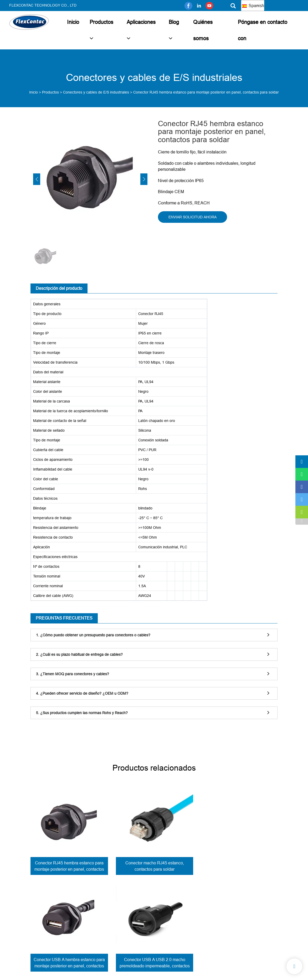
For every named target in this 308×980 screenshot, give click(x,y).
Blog (174, 22)
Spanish (253, 6)
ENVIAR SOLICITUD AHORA (193, 217)
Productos (101, 22)
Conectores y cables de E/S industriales (96, 92)
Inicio (73, 22)
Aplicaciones (141, 22)
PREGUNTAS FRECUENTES (64, 618)
